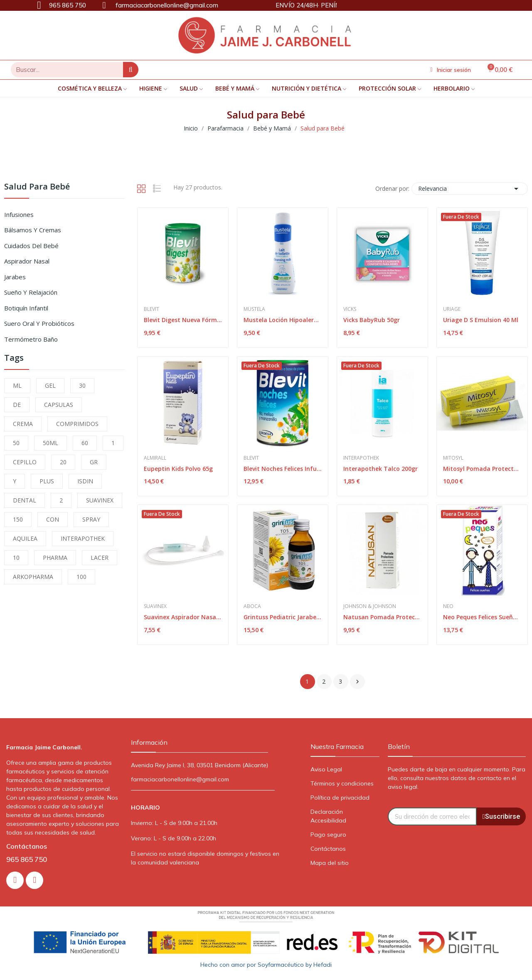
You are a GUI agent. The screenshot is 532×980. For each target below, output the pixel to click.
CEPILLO (25, 462)
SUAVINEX (100, 500)
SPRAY (91, 519)
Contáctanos (328, 849)
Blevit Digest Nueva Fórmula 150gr (183, 320)
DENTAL (25, 500)
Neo (448, 606)
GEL (50, 385)
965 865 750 (27, 859)
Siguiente (357, 682)
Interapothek (361, 458)
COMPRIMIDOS (77, 424)
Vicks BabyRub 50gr (372, 320)
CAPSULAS (59, 405)
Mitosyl (453, 458)
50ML (50, 443)
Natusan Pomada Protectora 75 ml (382, 617)
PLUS (47, 481)
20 (63, 462)
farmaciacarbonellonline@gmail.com (180, 779)
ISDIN (85, 481)
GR (94, 462)
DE (17, 405)
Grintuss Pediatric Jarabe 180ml (283, 617)
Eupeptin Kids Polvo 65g (178, 469)
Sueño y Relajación (31, 292)
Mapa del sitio (330, 863)
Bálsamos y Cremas (33, 230)
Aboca (252, 606)
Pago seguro (328, 835)
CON (53, 519)
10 (16, 558)
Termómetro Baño (31, 339)
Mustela (254, 309)
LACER (100, 558)
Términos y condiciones (342, 783)
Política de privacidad (340, 798)
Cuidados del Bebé (31, 246)
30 (82, 385)
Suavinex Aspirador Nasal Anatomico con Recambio (183, 617)
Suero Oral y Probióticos (39, 323)
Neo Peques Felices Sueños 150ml (482, 617)
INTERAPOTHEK (83, 538)
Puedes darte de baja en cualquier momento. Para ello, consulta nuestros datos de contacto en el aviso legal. (457, 778)
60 (85, 443)
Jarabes (15, 277)
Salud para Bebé (37, 187)
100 (81, 577)
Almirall (155, 458)
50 (16, 443)
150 (18, 519)
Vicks (350, 309)
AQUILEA (25, 538)
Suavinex (155, 606)
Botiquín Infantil (26, 308)
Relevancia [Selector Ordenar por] (470, 189)
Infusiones (19, 214)
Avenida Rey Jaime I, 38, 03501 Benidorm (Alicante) (199, 765)
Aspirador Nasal (27, 261)
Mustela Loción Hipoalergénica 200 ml (283, 320)
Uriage (452, 309)
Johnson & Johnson (370, 606)
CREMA (23, 424)
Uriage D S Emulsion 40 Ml (481, 320)
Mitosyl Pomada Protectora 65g (482, 469)
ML (17, 385)
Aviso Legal (326, 769)
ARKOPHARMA (33, 577)
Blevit (151, 309)
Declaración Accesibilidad (328, 816)
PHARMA (55, 558)
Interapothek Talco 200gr (381, 469)
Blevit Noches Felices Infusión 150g (283, 469)
